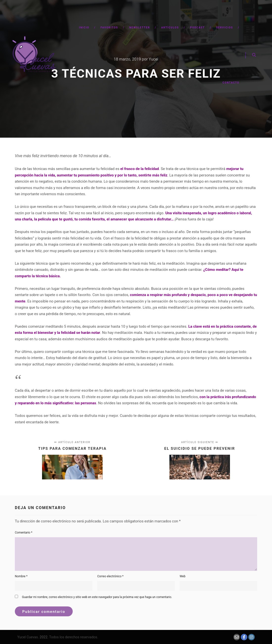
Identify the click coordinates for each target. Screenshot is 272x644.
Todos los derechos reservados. (74, 637)
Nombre (21, 576)
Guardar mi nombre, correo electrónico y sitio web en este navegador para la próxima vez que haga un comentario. (97, 597)
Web (182, 576)
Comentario (24, 533)
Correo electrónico (110, 576)
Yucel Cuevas (28, 637)
